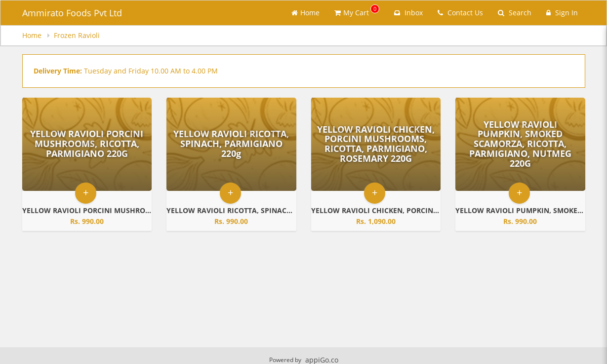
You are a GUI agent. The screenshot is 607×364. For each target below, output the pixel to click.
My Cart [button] (357, 11)
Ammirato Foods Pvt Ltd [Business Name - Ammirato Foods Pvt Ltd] (72, 13)
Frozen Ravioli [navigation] (77, 35)
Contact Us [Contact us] (460, 13)
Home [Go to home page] (305, 13)
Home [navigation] (33, 35)
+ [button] (86, 193)
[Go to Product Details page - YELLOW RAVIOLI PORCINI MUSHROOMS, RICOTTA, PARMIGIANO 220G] (87, 144)
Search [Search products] (515, 13)
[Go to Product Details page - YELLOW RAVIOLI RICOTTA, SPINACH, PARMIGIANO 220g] (231, 144)
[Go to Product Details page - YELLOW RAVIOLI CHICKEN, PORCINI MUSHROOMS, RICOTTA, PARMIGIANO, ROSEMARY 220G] (376, 144)
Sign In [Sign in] (562, 13)
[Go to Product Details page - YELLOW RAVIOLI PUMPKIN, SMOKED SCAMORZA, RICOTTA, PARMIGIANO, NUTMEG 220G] (520, 144)
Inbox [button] (408, 13)
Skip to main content (0, 0)
